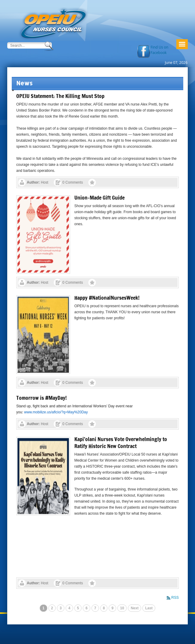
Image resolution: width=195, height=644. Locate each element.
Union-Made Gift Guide (99, 197)
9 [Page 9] (112, 608)
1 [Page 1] (43, 608)
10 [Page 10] (122, 608)
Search (49, 46)
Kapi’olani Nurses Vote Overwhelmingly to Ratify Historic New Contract (121, 442)
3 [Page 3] (61, 608)
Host (45, 182)
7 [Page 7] (95, 608)
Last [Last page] (149, 608)
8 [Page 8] (104, 608)
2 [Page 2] (52, 608)
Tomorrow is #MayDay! (42, 398)
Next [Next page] (135, 608)
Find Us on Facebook (159, 50)
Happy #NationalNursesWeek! (107, 298)
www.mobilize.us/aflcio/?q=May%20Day (56, 412)
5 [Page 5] (78, 608)
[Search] (25, 45)
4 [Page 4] (69, 608)
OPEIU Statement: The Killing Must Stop (60, 96)
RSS (175, 598)
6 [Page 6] (87, 608)
